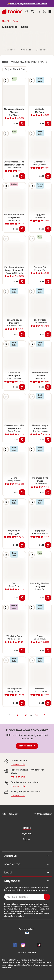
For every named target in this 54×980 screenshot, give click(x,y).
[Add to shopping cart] (22, 124)
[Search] (27, 12)
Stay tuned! (27, 881)
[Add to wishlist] (22, 81)
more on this (18, 764)
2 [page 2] (18, 715)
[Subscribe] (47, 897)
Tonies (15, 21)
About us (27, 856)
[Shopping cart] (38, 12)
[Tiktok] (39, 945)
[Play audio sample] (6, 81)
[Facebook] (15, 945)
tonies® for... (27, 864)
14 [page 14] (36, 715)
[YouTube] (31, 945)
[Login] (44, 12)
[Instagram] (23, 945)
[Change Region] (43, 814)
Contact (10, 814)
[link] (10, 39)
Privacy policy (17, 916)
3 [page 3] (26, 715)
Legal (27, 872)
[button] (33, 12)
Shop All (6, 21)
